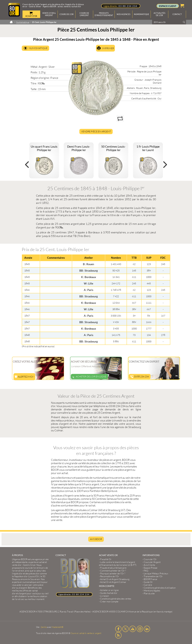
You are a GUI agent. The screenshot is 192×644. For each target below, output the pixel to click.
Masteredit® (57, 627)
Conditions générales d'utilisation (160, 588)
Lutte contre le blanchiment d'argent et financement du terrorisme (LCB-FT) (118, 564)
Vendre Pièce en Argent (96, 131)
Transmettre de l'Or (153, 576)
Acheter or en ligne (109, 590)
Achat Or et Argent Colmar (113, 582)
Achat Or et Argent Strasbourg (115, 579)
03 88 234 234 (128, 6)
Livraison (105, 596)
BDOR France (150, 579)
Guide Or (148, 582)
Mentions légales (152, 591)
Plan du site (149, 593)
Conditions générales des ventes (116, 599)
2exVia (44, 627)
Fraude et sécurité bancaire (113, 568)
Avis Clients (149, 565)
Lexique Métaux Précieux (156, 573)
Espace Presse (151, 568)
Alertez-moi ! (24, 377)
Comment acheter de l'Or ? (113, 571)
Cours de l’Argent (152, 562)
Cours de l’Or (150, 559)
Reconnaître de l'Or (110, 576)
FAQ (146, 571)
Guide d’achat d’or (109, 593)
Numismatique (38, 48)
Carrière (148, 585)
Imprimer (108, 48)
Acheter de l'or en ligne (89, 376)
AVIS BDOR (96, 539)
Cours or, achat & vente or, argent (86, 633)
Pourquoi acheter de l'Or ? (113, 573)
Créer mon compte (109, 602)
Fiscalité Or (106, 559)
